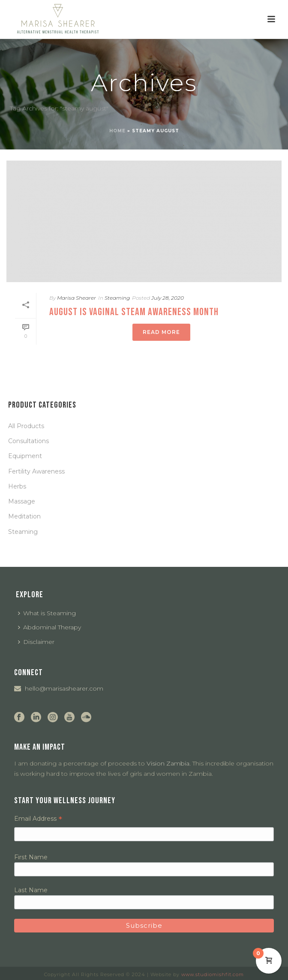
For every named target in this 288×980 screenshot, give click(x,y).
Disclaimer (36, 642)
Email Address (38, 819)
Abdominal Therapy (49, 627)
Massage (22, 501)
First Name (31, 857)
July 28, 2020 (168, 298)
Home (117, 131)
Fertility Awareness (36, 471)
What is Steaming (47, 613)
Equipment (25, 456)
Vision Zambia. (169, 763)
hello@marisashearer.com (64, 688)
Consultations (28, 441)
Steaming (117, 298)
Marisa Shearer (76, 298)
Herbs (17, 486)
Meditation (24, 516)
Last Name (31, 890)
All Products (26, 426)
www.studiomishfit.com (213, 974)
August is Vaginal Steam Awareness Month (134, 312)
